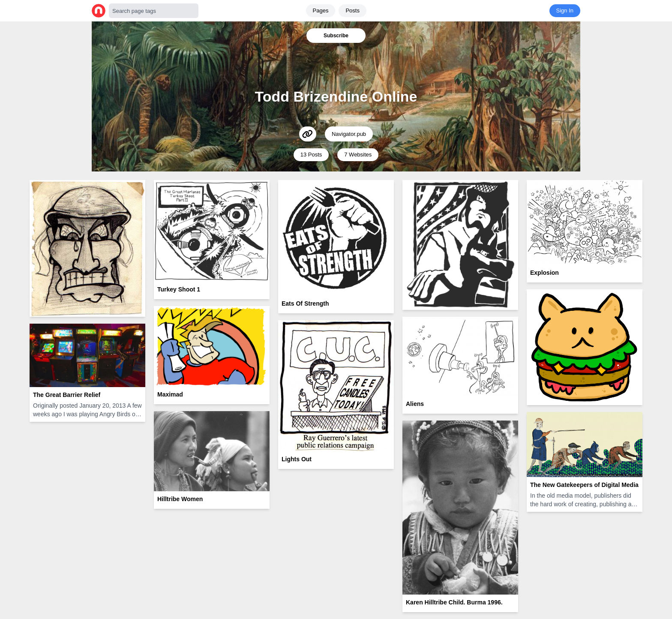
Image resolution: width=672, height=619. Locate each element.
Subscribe (336, 36)
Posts (352, 11)
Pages (321, 11)
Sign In (565, 11)
